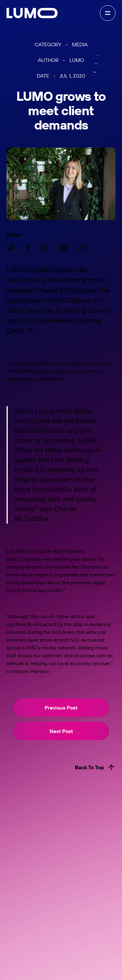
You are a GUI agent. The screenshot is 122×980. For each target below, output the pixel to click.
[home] (32, 13)
